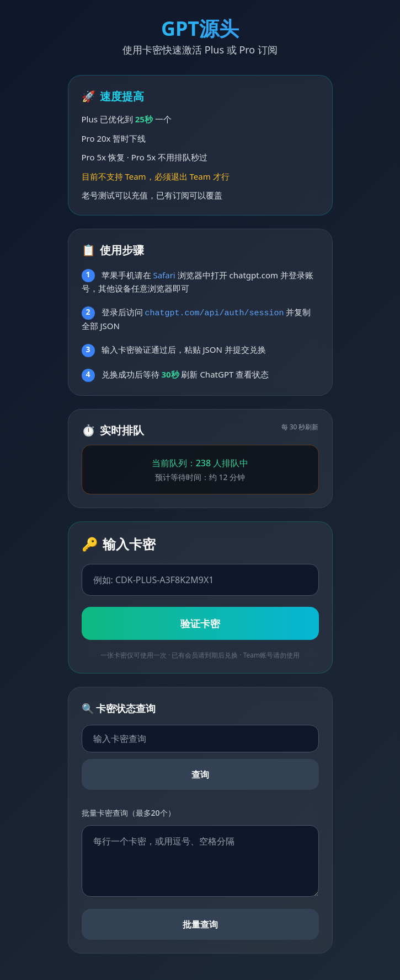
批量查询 (200, 924)
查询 (200, 774)
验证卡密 (200, 623)
